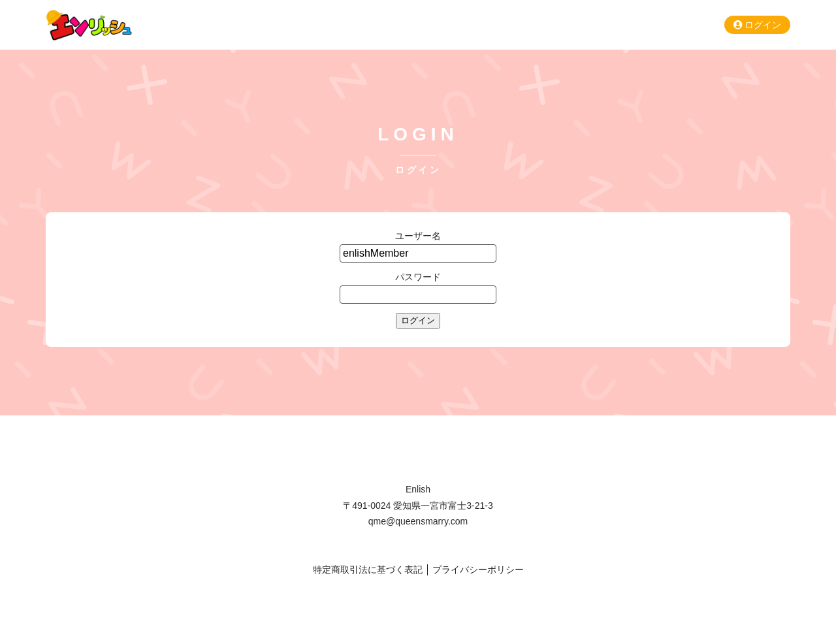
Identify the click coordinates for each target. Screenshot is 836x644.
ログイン (758, 25)
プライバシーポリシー (478, 570)
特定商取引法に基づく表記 (368, 570)
